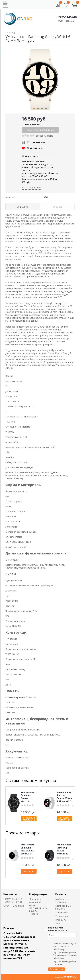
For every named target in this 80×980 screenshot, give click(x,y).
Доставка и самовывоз (35, 900)
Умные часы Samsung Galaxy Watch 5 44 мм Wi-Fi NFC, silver (64, 798)
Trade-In (34, 914)
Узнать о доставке (31, 188)
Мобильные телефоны (62, 900)
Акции (32, 905)
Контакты (10, 894)
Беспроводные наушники (63, 907)
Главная (9, 928)
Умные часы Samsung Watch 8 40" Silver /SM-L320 (28, 851)
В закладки (35, 148)
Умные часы (62, 912)
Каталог (61, 894)
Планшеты (61, 920)
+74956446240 (66, 17)
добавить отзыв (44, 136)
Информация (38, 894)
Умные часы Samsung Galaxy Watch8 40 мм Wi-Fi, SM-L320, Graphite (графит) (64, 855)
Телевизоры (62, 916)
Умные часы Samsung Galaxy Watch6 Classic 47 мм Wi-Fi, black (28, 800)
